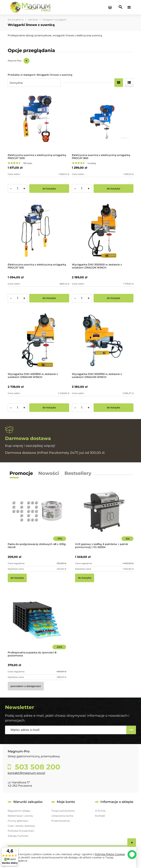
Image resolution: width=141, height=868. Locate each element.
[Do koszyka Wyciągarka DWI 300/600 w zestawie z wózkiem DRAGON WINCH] (114, 298)
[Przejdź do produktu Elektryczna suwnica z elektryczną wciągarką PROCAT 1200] (39, 121)
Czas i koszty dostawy (21, 826)
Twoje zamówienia (63, 811)
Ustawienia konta (62, 816)
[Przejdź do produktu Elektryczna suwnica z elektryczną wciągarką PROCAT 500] (39, 231)
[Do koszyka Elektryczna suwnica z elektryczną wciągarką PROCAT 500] (49, 298)
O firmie (100, 811)
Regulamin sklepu (19, 811)
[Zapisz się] (131, 730)
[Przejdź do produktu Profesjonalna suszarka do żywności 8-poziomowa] (37, 625)
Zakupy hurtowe (18, 836)
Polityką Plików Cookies (110, 854)
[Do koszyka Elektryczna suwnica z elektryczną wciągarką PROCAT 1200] (49, 189)
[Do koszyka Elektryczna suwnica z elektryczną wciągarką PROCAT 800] (114, 189)
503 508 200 (37, 767)
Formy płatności (18, 821)
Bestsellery (78, 473)
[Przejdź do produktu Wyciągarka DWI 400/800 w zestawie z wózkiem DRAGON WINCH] (39, 340)
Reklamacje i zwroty (20, 816)
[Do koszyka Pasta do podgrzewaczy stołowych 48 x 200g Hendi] (17, 578)
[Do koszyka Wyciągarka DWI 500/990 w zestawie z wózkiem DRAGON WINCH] (114, 408)
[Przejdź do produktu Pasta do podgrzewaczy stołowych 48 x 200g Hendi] (37, 517)
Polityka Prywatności (21, 831)
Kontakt (100, 816)
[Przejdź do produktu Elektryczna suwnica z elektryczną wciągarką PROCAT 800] (103, 121)
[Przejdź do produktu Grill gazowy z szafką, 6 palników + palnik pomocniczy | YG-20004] (104, 517)
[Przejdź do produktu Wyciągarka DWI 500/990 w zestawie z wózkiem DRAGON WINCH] (103, 340)
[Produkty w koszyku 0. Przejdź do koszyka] (110, 7)
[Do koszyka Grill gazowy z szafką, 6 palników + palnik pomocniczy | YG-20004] (85, 578)
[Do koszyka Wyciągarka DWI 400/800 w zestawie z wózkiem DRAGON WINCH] (49, 408)
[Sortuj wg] (34, 83)
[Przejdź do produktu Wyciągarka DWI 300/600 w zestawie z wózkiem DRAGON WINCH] (103, 231)
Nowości (49, 473)
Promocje (21, 473)
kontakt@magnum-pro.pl (26, 773)
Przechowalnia (61, 821)
